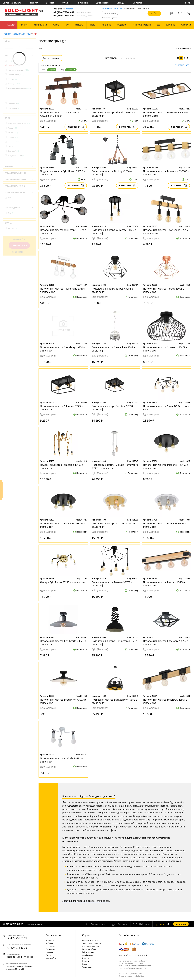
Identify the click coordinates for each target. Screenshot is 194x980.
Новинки (50, 952)
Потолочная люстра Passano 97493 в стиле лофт (113, 525)
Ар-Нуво (13, 133)
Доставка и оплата (12, 3)
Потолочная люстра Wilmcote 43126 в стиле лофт (114, 232)
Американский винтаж (19, 123)
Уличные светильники (20, 88)
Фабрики (50, 943)
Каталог (9, 25)
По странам (51, 946)
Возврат (50, 3)
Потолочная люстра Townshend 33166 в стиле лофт (62, 290)
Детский (13, 146)
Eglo (11, 213)
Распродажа (51, 949)
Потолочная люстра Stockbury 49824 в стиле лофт (62, 349)
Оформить (181, 924)
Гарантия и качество (91, 946)
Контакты (137, 3)
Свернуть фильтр (52, 58)
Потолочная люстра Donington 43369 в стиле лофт (114, 643)
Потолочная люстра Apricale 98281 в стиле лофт (61, 760)
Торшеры (14, 84)
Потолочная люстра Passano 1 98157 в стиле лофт (63, 525)
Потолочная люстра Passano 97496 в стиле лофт (165, 525)
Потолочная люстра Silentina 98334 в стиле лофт (113, 408)
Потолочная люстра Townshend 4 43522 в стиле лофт (60, 114)
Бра (12, 61)
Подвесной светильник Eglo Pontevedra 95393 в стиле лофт (115, 466)
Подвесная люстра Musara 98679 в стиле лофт (112, 584)
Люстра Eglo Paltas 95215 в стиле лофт (62, 582)
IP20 (11, 198)
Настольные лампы (18, 70)
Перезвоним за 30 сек (112, 8)
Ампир (13, 128)
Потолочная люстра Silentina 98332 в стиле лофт (62, 408)
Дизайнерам (102, 3)
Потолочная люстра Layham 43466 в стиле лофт (164, 584)
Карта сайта (51, 958)
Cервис (86, 935)
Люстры (26, 34)
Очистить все (182, 65)
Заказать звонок (35, 924)
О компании (53, 935)
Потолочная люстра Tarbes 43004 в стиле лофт (112, 290)
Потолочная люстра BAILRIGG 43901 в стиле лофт (165, 701)
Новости (86, 961)
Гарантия (33, 3)
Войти (188, 3)
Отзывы (66, 3)
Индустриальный (17, 156)
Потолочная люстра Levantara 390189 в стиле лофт (166, 173)
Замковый (14, 151)
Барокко (13, 142)
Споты (13, 79)
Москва (69, 9)
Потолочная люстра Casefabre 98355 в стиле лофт (166, 643)
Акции (48, 955)
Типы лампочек (89, 967)
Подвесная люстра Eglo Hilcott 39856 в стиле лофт (62, 173)
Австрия (13, 228)
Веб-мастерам (88, 952)
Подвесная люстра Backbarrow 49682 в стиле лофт (114, 701)
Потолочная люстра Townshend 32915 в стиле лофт (165, 232)
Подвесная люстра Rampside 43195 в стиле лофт (62, 466)
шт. (160, 924)
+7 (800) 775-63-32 (73, 12)
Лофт (52, 70)
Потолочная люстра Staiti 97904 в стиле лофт (166, 408)
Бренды (121, 3)
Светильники (16, 75)
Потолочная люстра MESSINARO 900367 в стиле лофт (166, 114)
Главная (7, 34)
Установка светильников (93, 943)
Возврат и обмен (89, 949)
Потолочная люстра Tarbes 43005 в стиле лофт (164, 290)
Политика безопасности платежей (133, 955)
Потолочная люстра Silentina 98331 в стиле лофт (113, 114)
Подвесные (14, 104)
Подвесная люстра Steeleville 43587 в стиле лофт (113, 349)
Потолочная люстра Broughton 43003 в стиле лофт (63, 701)
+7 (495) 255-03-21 (73, 15)
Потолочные (15, 108)
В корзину (76, 127)
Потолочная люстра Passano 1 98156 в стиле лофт (166, 466)
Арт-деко (14, 137)
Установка (83, 3)
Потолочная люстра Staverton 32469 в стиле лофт (165, 349)
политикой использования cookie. (134, 968)
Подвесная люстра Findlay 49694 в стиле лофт (112, 173)
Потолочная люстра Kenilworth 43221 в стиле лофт (63, 643)
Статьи (85, 964)
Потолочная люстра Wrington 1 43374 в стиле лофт (63, 232)
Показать (19, 245)
